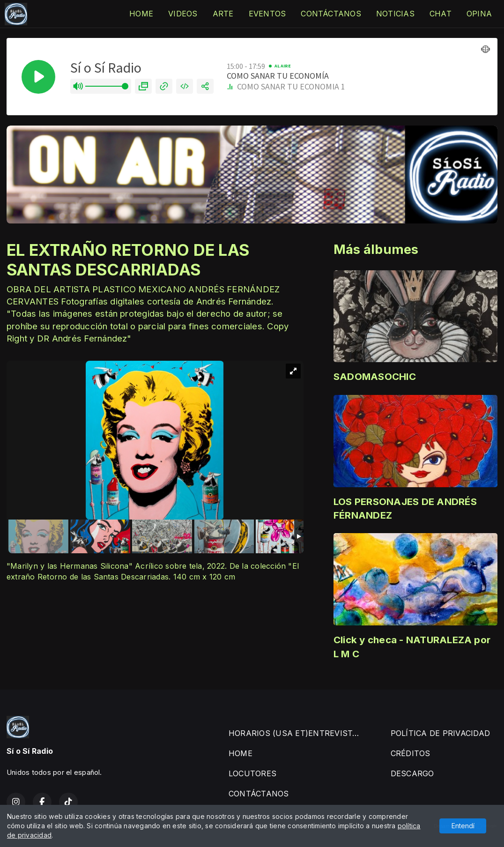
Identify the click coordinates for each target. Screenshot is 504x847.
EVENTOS (267, 14)
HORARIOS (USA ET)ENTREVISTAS (296, 733)
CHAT (441, 14)
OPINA (479, 14)
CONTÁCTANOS (331, 14)
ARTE (223, 14)
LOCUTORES (252, 773)
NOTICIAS (395, 14)
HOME (141, 14)
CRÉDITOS (411, 753)
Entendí (463, 826)
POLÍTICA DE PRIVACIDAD (440, 733)
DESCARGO (412, 773)
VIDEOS (183, 14)
